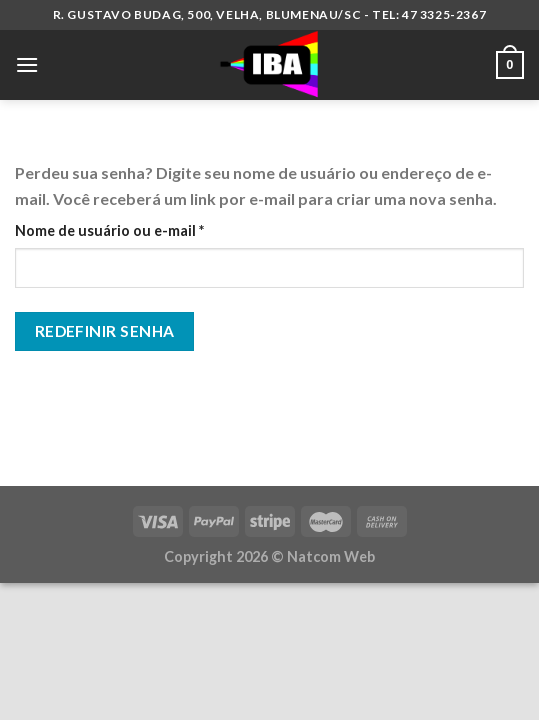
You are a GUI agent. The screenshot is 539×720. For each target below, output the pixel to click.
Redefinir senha (105, 331)
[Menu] (27, 64)
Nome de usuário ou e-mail (149, 229)
